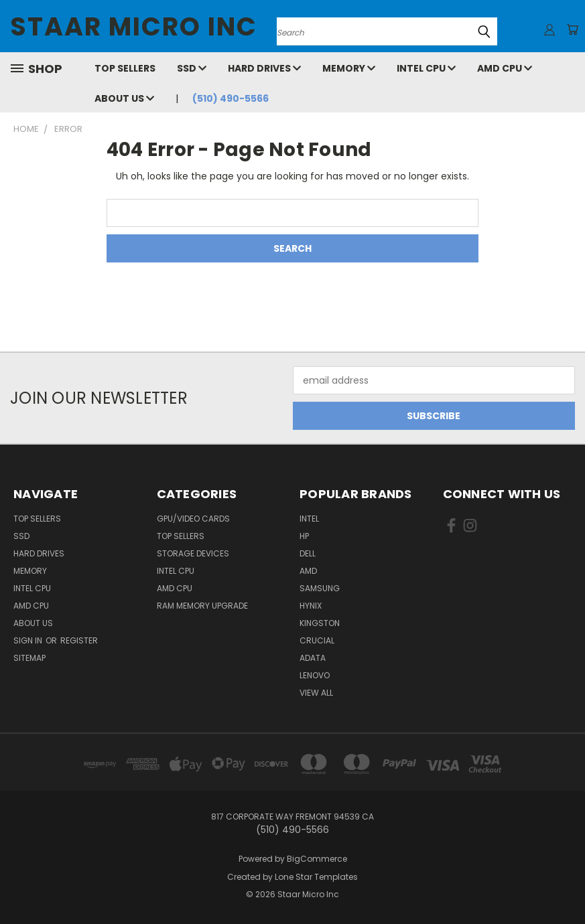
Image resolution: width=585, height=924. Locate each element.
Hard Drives (264, 68)
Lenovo (315, 675)
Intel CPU (426, 68)
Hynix (311, 606)
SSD (192, 68)
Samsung (320, 588)
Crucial (317, 640)
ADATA (313, 658)
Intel (309, 519)
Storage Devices (193, 553)
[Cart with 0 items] (572, 29)
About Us (124, 98)
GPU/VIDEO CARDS (193, 519)
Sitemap (29, 658)
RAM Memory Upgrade (202, 606)
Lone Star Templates (316, 877)
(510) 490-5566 (231, 98)
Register (79, 640)
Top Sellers (125, 68)
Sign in (29, 640)
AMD (308, 571)
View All (316, 693)
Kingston (320, 623)
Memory (349, 68)
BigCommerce (317, 859)
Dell (308, 553)
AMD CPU (505, 68)
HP (304, 536)
